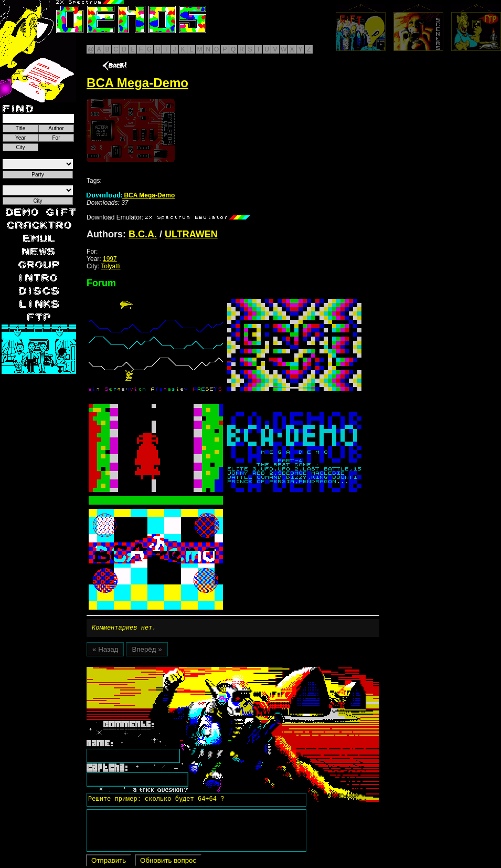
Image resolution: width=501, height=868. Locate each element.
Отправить (109, 862)
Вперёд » (147, 651)
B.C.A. (143, 234)
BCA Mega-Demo (131, 195)
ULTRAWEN (191, 234)
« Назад (105, 651)
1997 (110, 259)
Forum (101, 283)
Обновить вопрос (168, 862)
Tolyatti (110, 266)
